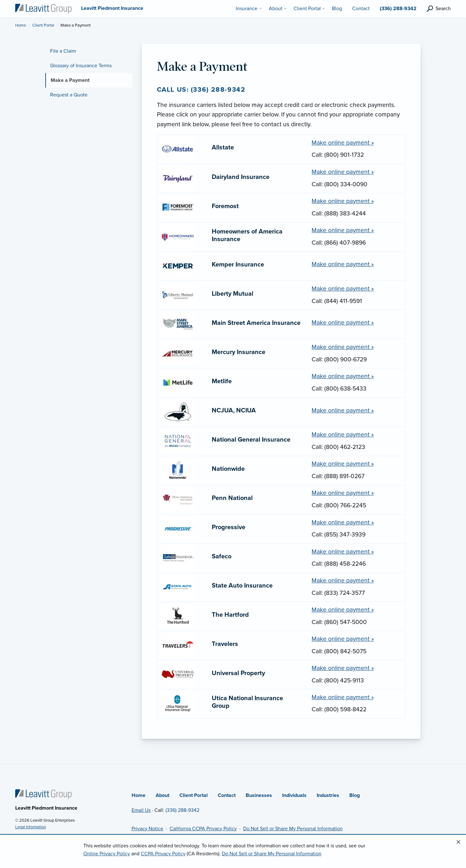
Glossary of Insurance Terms (81, 66)
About (162, 795)
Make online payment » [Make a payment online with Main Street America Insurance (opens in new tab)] (343, 322)
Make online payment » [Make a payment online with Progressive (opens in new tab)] (343, 522)
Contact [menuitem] (361, 9)
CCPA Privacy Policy (163, 854)
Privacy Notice (147, 829)
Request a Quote (69, 95)
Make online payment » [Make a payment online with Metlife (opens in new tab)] (343, 376)
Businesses (259, 795)
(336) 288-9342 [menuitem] (398, 9)
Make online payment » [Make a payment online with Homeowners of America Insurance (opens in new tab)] (343, 230)
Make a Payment (70, 80)
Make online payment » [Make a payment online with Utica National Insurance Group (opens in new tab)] (343, 697)
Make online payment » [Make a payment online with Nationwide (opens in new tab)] (343, 464)
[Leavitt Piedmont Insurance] (43, 8)
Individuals (294, 795)
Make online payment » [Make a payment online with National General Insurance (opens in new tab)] (343, 434)
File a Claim (63, 51)
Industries (328, 795)
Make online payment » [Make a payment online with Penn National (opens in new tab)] (343, 493)
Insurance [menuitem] (247, 9)
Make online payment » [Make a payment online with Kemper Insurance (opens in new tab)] (343, 264)
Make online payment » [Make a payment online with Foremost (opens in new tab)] (343, 201)
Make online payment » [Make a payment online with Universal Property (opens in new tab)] (343, 668)
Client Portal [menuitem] (307, 9)
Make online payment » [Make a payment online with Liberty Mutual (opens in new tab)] (343, 289)
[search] (439, 9)
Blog (355, 795)
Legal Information (31, 827)
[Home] (43, 794)
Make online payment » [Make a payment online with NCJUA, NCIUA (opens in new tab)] (343, 410)
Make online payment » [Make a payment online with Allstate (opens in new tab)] (343, 143)
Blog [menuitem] (337, 9)
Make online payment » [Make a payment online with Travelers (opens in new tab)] (343, 639)
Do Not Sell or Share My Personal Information (293, 829)
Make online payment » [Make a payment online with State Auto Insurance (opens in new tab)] (343, 580)
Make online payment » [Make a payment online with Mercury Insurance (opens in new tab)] (343, 347)
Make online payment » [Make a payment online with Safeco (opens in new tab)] (343, 552)
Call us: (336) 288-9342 (201, 90)
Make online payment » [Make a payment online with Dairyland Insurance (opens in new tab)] (343, 172)
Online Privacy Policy (107, 854)
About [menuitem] (276, 9)
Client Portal (43, 25)
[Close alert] (458, 842)
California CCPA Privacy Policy (203, 829)
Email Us (141, 810)
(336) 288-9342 (182, 810)
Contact (227, 795)
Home (21, 25)
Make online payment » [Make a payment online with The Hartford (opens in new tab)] (343, 610)
